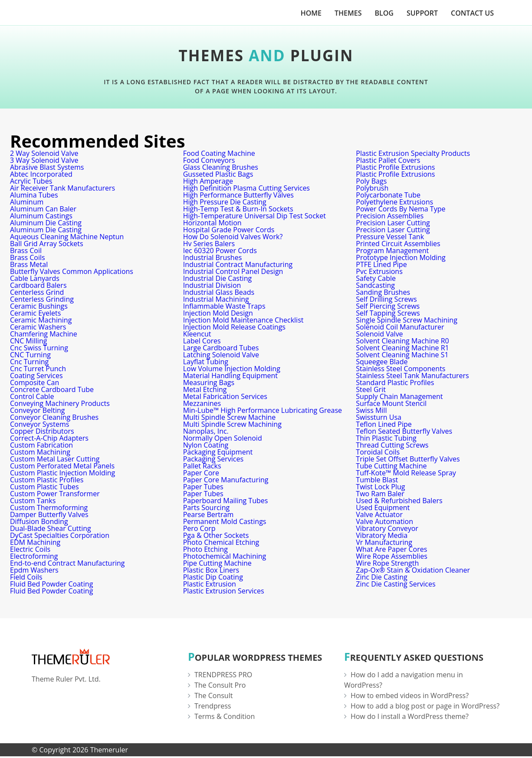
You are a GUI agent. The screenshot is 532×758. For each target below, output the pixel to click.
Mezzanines (202, 403)
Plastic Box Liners (211, 570)
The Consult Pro (220, 685)
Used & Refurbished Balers (399, 501)
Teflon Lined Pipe (384, 424)
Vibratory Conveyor (387, 528)
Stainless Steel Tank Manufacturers (412, 376)
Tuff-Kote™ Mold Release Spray (406, 473)
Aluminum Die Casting (46, 223)
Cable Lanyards (35, 278)
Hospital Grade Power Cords (229, 230)
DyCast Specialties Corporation (60, 535)
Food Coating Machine (219, 153)
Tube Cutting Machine (391, 466)
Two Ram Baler (380, 494)
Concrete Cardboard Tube (52, 389)
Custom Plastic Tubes (44, 487)
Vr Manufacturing (384, 542)
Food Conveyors (209, 160)
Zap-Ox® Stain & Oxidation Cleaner (413, 570)
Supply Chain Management (399, 396)
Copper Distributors (42, 431)
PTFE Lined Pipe (381, 264)
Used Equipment (383, 508)
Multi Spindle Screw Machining (232, 424)
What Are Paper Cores (391, 549)
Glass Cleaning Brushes (221, 167)
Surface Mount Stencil (391, 403)
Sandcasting (375, 285)
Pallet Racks (202, 466)
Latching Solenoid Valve (221, 355)
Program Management (392, 250)
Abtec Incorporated (41, 174)
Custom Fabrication (41, 445)
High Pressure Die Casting (225, 202)
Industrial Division (212, 285)
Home (311, 13)
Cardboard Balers (38, 285)
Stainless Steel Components (401, 369)
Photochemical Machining (225, 556)
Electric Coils (30, 549)
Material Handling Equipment (230, 376)
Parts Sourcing (207, 508)
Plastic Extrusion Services (224, 591)
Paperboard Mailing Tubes (226, 501)
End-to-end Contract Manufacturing (67, 563)
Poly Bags (371, 181)
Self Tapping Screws (388, 313)
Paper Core (201, 473)
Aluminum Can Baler (43, 209)
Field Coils (26, 577)
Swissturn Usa (379, 417)
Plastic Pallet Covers (388, 160)
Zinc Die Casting (381, 577)
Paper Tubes (203, 487)
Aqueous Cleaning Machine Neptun (67, 237)
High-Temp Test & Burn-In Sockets (238, 209)
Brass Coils (28, 257)
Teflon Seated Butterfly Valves (404, 431)
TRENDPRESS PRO (223, 675)
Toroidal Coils (378, 452)
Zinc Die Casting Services (396, 584)
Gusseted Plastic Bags (218, 174)
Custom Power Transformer (55, 494)
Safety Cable (376, 278)
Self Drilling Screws (386, 299)
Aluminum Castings (41, 216)
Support (422, 13)
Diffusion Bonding (39, 521)
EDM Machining (35, 542)
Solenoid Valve (379, 334)
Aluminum (27, 202)
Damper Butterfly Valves (49, 514)
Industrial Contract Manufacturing (238, 264)
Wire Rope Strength (387, 563)
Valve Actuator (379, 514)
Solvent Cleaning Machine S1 (402, 355)
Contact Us (472, 13)
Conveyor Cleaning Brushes (54, 417)
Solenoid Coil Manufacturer (400, 327)
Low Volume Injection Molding (232, 369)
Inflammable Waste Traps (224, 306)
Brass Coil (26, 250)
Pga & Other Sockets (216, 535)
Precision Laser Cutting (393, 223)
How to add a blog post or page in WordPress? (425, 706)
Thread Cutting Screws (392, 445)
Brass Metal (29, 264)
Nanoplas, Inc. (206, 431)
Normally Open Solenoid (223, 438)
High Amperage (208, 181)
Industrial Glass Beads (219, 292)
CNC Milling (28, 341)
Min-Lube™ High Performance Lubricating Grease (263, 410)
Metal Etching (205, 389)
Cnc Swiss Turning (39, 348)
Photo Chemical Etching (221, 542)
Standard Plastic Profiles (395, 382)
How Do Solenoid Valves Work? (233, 237)
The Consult (213, 695)
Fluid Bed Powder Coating (51, 584)
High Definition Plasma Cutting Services (246, 188)
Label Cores (202, 341)
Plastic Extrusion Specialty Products (413, 153)
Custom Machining (40, 452)
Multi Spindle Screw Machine (230, 417)
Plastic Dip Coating (213, 577)
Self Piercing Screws (388, 306)
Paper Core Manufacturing (226, 480)
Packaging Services (213, 459)
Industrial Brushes (213, 257)
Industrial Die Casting (218, 278)
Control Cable (32, 396)
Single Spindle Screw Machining (407, 320)
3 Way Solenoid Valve (44, 160)
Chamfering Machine (44, 334)
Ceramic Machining (41, 320)
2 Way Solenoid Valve (44, 153)
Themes (348, 13)
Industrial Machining (216, 299)
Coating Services (36, 376)
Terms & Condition (225, 716)
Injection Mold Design (218, 313)
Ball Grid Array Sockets (47, 244)
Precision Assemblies (390, 216)
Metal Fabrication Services (225, 396)
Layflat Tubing (206, 362)
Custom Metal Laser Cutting (55, 459)
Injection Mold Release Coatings (234, 327)
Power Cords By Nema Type (401, 209)
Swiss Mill (371, 410)
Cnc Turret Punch (38, 369)
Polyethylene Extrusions (394, 202)
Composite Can (34, 382)
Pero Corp (199, 528)
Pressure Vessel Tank (390, 237)
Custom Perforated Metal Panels (62, 466)
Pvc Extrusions (379, 271)
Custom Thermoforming (49, 508)
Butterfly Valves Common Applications (72, 271)
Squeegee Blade (382, 362)
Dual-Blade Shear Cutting (51, 528)
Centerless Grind (37, 292)
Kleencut (197, 334)
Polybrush (372, 188)
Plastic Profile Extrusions (395, 167)
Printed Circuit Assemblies (398, 244)
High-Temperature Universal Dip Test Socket (255, 216)
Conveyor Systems (39, 424)
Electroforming (34, 556)
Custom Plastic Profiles (47, 480)
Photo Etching (205, 549)
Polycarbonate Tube (388, 195)
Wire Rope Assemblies (392, 556)
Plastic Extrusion (210, 584)
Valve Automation (384, 521)
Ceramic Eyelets (35, 313)
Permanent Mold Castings (225, 521)
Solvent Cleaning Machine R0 (402, 341)
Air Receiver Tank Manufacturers (62, 188)
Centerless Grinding (42, 299)
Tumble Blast (377, 480)
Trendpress (213, 706)
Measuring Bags (209, 382)
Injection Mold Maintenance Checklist (243, 320)
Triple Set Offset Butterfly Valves (408, 459)
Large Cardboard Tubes (221, 348)
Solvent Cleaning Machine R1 (402, 348)
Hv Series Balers (209, 244)
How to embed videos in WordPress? (410, 695)
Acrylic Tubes (31, 181)
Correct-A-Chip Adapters (49, 438)
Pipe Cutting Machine (217, 563)
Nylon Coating (206, 445)
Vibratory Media (382, 535)
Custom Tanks (33, 501)
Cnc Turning (29, 362)
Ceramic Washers (38, 327)
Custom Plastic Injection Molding (62, 473)
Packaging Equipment (218, 452)
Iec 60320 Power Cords (220, 250)
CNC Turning (30, 355)
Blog (384, 13)
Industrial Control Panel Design (233, 271)
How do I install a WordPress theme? (410, 716)
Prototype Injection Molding (401, 257)
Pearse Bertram (209, 514)
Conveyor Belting (37, 410)
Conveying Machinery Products (60, 403)
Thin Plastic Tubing (386, 438)
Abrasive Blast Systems (47, 167)
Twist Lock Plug (380, 487)
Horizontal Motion (212, 223)
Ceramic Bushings (39, 306)
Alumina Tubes (34, 195)
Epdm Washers (34, 570)
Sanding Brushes (383, 292)
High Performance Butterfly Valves (238, 195)
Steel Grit (371, 389)
